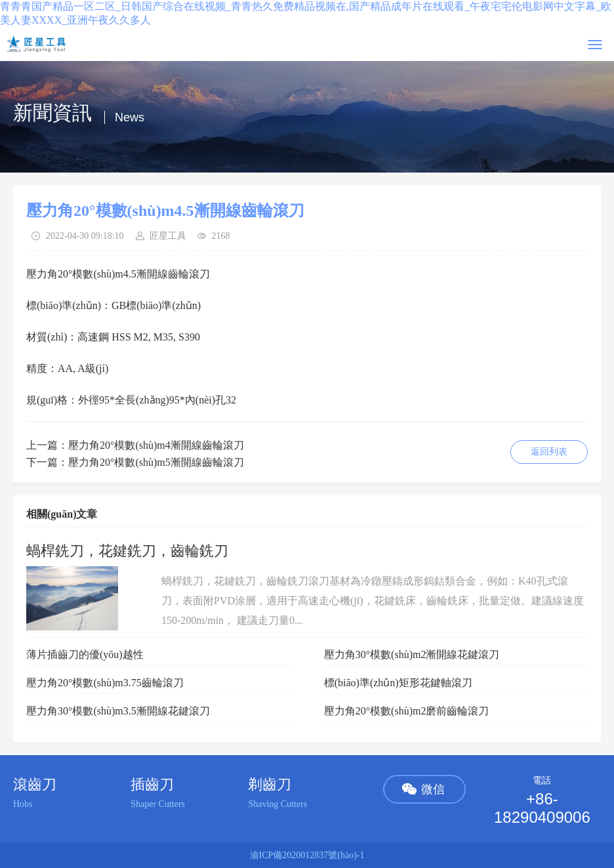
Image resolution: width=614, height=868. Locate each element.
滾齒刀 (35, 784)
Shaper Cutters (158, 804)
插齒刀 (152, 784)
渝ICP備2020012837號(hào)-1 (307, 855)
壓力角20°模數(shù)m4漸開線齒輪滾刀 (156, 445)
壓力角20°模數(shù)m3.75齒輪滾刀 (105, 683)
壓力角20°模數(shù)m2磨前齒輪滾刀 (407, 711)
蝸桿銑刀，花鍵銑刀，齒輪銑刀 (127, 551)
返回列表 (549, 452)
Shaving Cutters (277, 804)
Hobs (23, 804)
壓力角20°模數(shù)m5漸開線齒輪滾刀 (156, 462)
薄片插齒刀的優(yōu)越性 (85, 654)
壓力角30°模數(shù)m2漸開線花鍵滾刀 (412, 654)
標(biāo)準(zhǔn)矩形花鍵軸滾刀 (398, 683)
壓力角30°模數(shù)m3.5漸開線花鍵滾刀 (118, 711)
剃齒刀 (270, 784)
